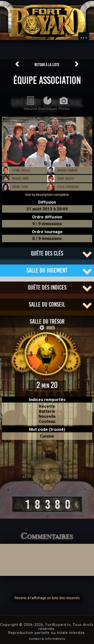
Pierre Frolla (21, 170)
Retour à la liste (47, 65)
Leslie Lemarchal (68, 187)
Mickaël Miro (20, 179)
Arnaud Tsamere (67, 170)
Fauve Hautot (66, 179)
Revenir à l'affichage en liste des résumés (47, 598)
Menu (86, 35)
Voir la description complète (47, 195)
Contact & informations (47, 639)
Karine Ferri (20, 187)
